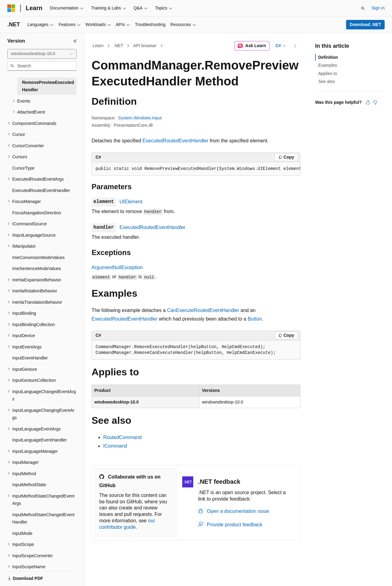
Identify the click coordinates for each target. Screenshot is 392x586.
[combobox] (42, 54)
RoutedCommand (122, 437)
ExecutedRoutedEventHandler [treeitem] (41, 190)
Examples (328, 65)
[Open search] (363, 8)
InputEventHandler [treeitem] (30, 358)
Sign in (378, 8)
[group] (196, 169)
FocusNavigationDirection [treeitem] (37, 213)
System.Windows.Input (140, 118)
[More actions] (295, 46)
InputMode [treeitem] (22, 533)
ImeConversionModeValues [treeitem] (38, 257)
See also (326, 81)
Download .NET (366, 24)
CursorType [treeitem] (23, 168)
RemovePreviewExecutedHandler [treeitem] (48, 86)
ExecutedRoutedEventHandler (175, 141)
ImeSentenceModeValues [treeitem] (37, 269)
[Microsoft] (11, 8)
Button (255, 319)
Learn (98, 46)
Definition (328, 57)
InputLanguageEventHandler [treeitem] (40, 440)
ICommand (115, 446)
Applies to (328, 73)
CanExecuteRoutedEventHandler (203, 310)
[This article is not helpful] (375, 102)
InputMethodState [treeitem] (29, 485)
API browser (145, 46)
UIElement (131, 202)
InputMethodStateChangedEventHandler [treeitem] (43, 518)
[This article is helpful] (368, 102)
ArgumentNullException (117, 267)
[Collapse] (75, 41)
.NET (119, 46)
